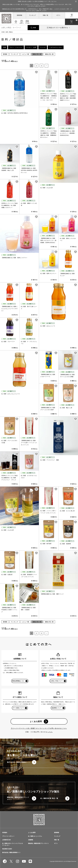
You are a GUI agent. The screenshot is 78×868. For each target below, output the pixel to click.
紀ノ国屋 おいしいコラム (35, 836)
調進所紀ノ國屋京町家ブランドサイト (18, 798)
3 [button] (42, 66)
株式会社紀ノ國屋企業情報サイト (19, 762)
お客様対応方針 (6, 840)
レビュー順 (25, 54)
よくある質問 (36, 721)
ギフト (58, 15)
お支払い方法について (57, 681)
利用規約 (5, 833)
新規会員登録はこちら (18, 681)
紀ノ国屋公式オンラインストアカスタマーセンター (13, 844)
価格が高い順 (49, 54)
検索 (35, 28)
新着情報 (19, 15)
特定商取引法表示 (7, 849)
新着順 (5, 54)
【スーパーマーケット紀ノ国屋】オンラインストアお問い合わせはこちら (39, 728)
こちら (50, 732)
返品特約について (57, 708)
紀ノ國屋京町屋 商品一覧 (49, 798)
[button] (46, 66)
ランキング (32, 15)
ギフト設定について (18, 708)
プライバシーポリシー (8, 836)
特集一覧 (45, 15)
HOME (3, 32)
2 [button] (37, 66)
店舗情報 (31, 840)
